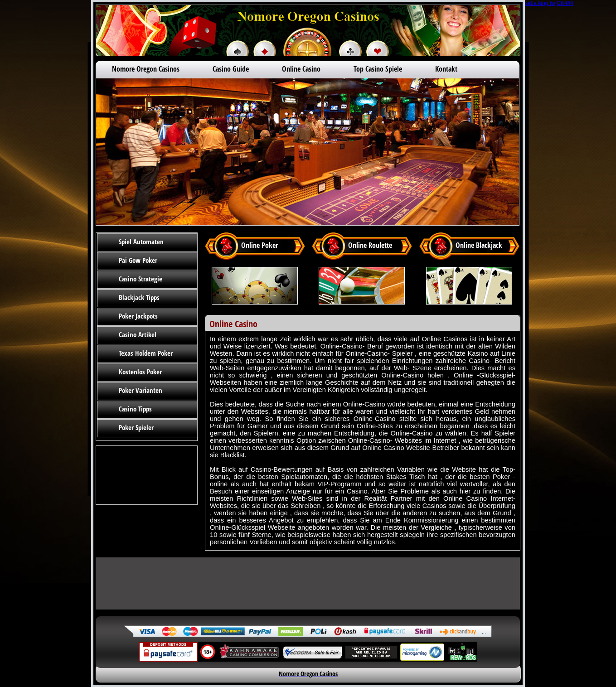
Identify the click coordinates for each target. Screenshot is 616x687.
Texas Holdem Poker (146, 353)
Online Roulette (370, 245)
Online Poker (259, 245)
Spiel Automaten (141, 242)
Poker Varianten (141, 390)
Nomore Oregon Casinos (146, 69)
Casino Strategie (141, 279)
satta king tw (540, 3)
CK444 (565, 3)
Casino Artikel (138, 334)
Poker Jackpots (138, 316)
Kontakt (446, 69)
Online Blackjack (479, 245)
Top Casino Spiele (378, 69)
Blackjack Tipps (139, 297)
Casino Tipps (135, 409)
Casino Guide (231, 69)
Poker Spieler (136, 427)
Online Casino (301, 69)
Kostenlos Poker (140, 372)
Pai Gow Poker (138, 260)
